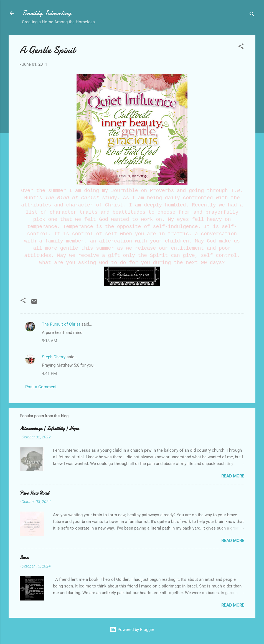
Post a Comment (41, 387)
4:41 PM (49, 374)
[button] (241, 47)
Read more (233, 476)
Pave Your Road (35, 493)
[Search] (252, 15)
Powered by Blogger (132, 630)
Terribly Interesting (46, 13)
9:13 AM (49, 341)
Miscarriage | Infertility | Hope (49, 429)
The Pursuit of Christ (61, 324)
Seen (24, 558)
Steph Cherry (54, 357)
